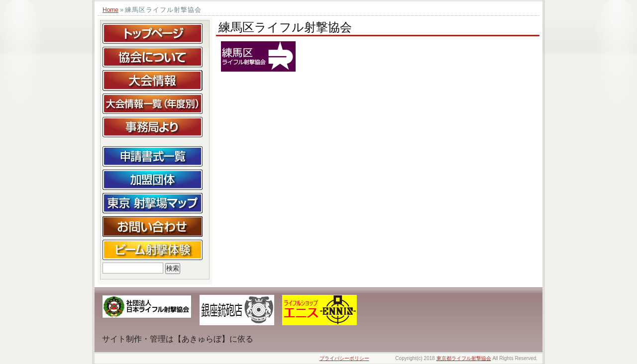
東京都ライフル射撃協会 (464, 358)
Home (110, 10)
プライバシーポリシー (344, 358)
